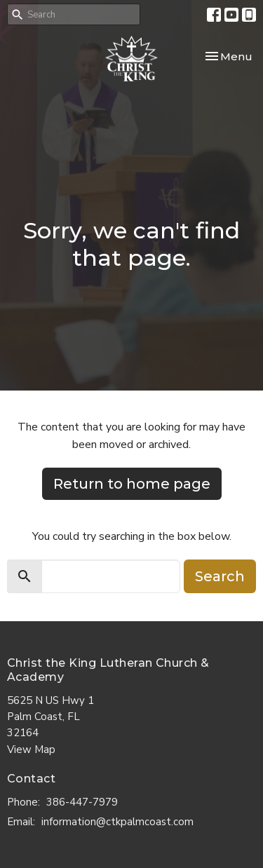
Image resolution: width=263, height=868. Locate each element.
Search (220, 576)
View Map (31, 750)
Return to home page (132, 484)
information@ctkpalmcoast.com (117, 822)
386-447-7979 (82, 802)
